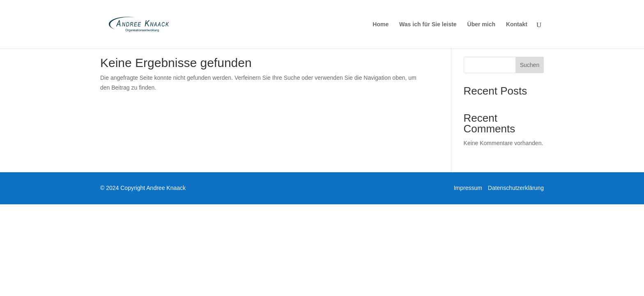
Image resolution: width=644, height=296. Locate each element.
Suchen (530, 65)
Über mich (481, 24)
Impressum (468, 188)
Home (381, 24)
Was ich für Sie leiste (428, 24)
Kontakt (517, 24)
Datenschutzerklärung (516, 188)
